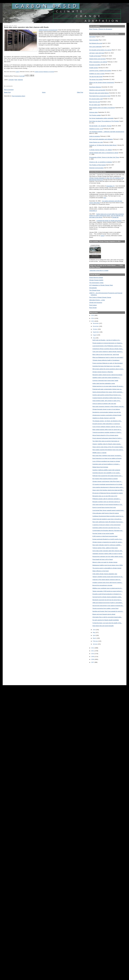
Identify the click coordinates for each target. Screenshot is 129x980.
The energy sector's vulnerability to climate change (107, 568)
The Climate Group (95, 290)
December (96, 323)
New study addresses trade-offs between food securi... (108, 522)
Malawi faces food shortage (100, 467)
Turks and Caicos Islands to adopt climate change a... (108, 352)
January (95, 644)
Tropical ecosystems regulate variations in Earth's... (107, 432)
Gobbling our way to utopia (97, 74)
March (95, 638)
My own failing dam (95, 105)
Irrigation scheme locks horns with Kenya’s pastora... (107, 582)
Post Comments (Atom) (19, 96)
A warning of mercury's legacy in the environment (106, 525)
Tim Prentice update (95, 115)
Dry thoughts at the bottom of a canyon (100, 50)
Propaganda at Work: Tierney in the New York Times (104, 157)
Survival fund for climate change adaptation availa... (107, 597)
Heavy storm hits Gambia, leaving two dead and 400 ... (108, 490)
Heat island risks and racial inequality (103, 626)
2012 (93, 648)
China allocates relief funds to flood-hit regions (106, 513)
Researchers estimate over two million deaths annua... (108, 556)
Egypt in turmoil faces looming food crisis (104, 507)
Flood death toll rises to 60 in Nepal (103, 559)
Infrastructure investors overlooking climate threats (107, 415)
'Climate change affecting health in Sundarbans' (106, 360)
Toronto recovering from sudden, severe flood (105, 608)
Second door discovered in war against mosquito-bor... (108, 606)
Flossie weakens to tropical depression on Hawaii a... (108, 343)
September (96, 332)
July (94, 338)
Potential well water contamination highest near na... (107, 389)
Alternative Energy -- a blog (97, 300)
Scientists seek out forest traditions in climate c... (106, 464)
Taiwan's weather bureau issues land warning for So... (108, 577)
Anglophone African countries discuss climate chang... (108, 349)
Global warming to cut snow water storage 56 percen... (108, 386)
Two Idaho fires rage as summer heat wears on (106, 441)
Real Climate (93, 308)
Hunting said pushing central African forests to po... (107, 395)
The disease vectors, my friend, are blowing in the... (107, 421)
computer (11, 80)
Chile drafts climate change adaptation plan (105, 574)
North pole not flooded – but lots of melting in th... (107, 340)
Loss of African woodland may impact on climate (106, 461)
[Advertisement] (98, 673)
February (96, 641)
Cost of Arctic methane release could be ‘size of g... (107, 427)
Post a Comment (9, 90)
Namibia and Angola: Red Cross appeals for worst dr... (108, 611)
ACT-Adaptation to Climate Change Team (101, 285)
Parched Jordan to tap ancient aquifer (103, 533)
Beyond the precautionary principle (102, 585)
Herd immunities (94, 40)
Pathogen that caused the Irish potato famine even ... (108, 476)
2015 (93, 315)
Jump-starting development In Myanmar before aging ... (108, 487)
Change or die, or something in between (101, 162)
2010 (93, 654)
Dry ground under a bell (96, 99)
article (102, 236)
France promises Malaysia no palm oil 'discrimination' (108, 363)
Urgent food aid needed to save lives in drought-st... (107, 519)
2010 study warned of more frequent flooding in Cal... (108, 505)
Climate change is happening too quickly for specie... (107, 542)
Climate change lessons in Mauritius (103, 372)
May (94, 632)
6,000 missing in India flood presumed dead (105, 536)
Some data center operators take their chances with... (108, 551)
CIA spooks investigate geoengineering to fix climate (107, 484)
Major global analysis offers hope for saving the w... (107, 430)
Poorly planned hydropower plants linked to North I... (107, 438)
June (94, 630)
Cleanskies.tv (93, 211)
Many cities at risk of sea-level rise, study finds (106, 354)
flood (16, 80)
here (105, 198)
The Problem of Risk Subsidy (98, 165)
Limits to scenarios (95, 136)
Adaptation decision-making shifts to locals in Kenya (107, 554)
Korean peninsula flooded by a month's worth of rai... (107, 539)
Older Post (80, 92)
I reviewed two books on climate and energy (109, 221)
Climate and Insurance (96, 303)
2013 (93, 321)
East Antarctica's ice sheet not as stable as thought (107, 458)
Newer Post (7, 92)
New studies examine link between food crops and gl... (108, 450)
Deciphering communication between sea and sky (107, 412)
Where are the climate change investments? (102, 82)
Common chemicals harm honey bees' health (105, 380)
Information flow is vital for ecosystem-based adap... (107, 617)
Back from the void (95, 102)
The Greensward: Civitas (96, 283)
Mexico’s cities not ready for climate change (105, 562)
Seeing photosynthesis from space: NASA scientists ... (108, 392)
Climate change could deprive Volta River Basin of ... (107, 481)
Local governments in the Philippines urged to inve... (107, 346)
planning (20, 80)
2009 (93, 657)
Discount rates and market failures (99, 93)
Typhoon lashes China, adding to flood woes (105, 548)
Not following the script (96, 43)
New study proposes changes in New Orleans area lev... (108, 406)
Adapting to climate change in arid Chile (104, 418)
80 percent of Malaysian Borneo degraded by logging (108, 493)
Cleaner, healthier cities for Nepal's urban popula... (107, 444)
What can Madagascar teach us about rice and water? (108, 357)
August (95, 335)
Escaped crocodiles (95, 65)
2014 (93, 318)
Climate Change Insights (96, 280)
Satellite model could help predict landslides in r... (107, 378)
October (95, 329)
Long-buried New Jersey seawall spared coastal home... (108, 510)
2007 (93, 662)
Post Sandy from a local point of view (100, 96)
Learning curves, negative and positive (100, 71)
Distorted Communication (96, 168)
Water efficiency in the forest (101, 571)
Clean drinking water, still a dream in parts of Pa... (107, 401)
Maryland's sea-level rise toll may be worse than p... (107, 600)
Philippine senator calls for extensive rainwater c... (107, 499)
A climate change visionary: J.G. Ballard (101, 150)
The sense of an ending (96, 79)
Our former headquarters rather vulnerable (101, 118)
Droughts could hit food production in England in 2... (107, 594)
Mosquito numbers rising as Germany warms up (106, 502)
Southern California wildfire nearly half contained (106, 470)
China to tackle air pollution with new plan (104, 404)
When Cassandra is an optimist (98, 62)
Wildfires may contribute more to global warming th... (107, 588)
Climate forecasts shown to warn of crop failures (106, 409)
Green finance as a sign (96, 142)
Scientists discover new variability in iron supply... (106, 473)
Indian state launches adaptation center (104, 383)
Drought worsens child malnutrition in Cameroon (106, 424)
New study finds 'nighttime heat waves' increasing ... (107, 456)
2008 (93, 659)
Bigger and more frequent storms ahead (104, 614)
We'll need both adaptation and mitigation (101, 139)
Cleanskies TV (110, 186)
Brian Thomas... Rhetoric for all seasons (101, 29)
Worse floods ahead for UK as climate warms (105, 435)
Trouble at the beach (95, 56)
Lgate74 (18, 72)
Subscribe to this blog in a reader (99, 270)
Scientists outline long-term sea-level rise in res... (106, 528)
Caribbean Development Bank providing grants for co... (108, 516)
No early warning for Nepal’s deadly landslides (106, 620)
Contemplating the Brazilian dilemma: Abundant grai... (108, 531)
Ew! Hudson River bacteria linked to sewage (105, 479)
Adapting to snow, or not (96, 129)
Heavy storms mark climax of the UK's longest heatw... (108, 447)
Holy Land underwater (96, 47)
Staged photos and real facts (97, 59)
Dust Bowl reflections (95, 87)
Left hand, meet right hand (97, 53)
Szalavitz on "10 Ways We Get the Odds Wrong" (103, 145)
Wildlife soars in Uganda (99, 453)
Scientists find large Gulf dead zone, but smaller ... (107, 366)
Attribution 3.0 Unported (49, 72)
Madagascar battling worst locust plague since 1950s (108, 565)
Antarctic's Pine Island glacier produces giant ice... (107, 580)
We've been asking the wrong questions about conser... (108, 369)
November (96, 326)
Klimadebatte (93, 288)
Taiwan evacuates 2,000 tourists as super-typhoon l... (108, 591)
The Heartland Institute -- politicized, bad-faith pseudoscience (107, 132)
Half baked (92, 37)
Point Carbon (93, 305)
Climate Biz (115, 217)
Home (44, 92)
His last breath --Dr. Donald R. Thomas (100, 126)
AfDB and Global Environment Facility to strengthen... (108, 603)
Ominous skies (93, 112)
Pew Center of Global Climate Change (100, 297)
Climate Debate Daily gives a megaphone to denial (104, 153)
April (94, 635)
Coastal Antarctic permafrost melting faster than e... (107, 398)
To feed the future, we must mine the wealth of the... (107, 623)
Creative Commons (39, 72)
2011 (93, 651)
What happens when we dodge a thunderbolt (102, 108)
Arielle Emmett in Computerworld (48, 30)
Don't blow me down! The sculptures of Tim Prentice (104, 121)
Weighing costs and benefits (97, 90)
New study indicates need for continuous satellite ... (107, 545)
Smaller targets (94, 68)
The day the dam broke (96, 77)
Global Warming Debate (96, 278)
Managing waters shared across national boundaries (107, 375)
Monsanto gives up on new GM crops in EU (105, 496)
